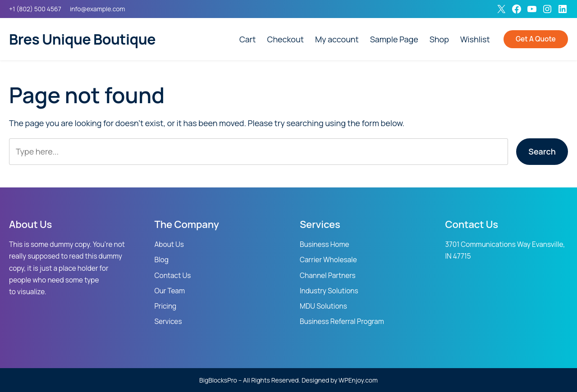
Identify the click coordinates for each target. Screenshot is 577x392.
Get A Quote (536, 39)
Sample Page (394, 39)
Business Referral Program (342, 321)
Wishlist (475, 39)
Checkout (286, 39)
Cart (248, 39)
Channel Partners (328, 276)
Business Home (325, 244)
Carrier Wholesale (328, 260)
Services (168, 321)
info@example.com (98, 9)
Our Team (170, 291)
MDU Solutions (323, 306)
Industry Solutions (329, 291)
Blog (162, 260)
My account (337, 39)
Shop (439, 39)
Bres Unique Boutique (82, 39)
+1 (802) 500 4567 (35, 9)
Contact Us (173, 276)
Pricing (166, 306)
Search (542, 151)
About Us (169, 244)
